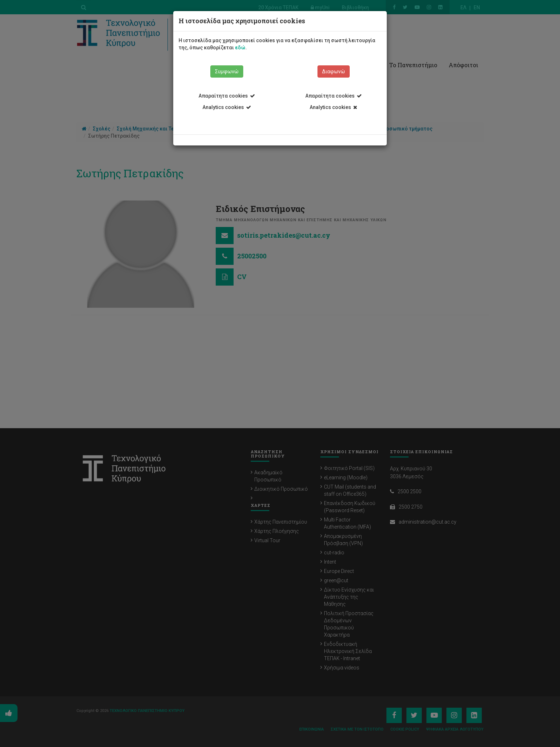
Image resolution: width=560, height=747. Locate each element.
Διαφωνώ (334, 71)
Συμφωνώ (227, 71)
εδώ (240, 48)
